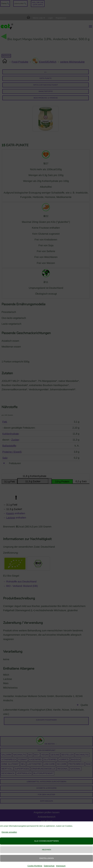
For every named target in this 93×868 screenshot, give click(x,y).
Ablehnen (46, 850)
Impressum (61, 866)
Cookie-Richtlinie (35, 866)
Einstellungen (47, 858)
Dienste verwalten (9, 832)
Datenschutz (49, 866)
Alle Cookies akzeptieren (46, 841)
